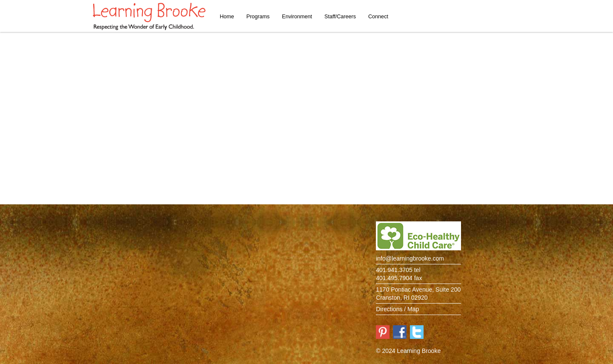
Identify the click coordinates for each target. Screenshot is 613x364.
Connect (378, 17)
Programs (258, 17)
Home (227, 17)
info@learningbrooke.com (410, 258)
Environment (297, 17)
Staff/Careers (340, 17)
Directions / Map (397, 309)
